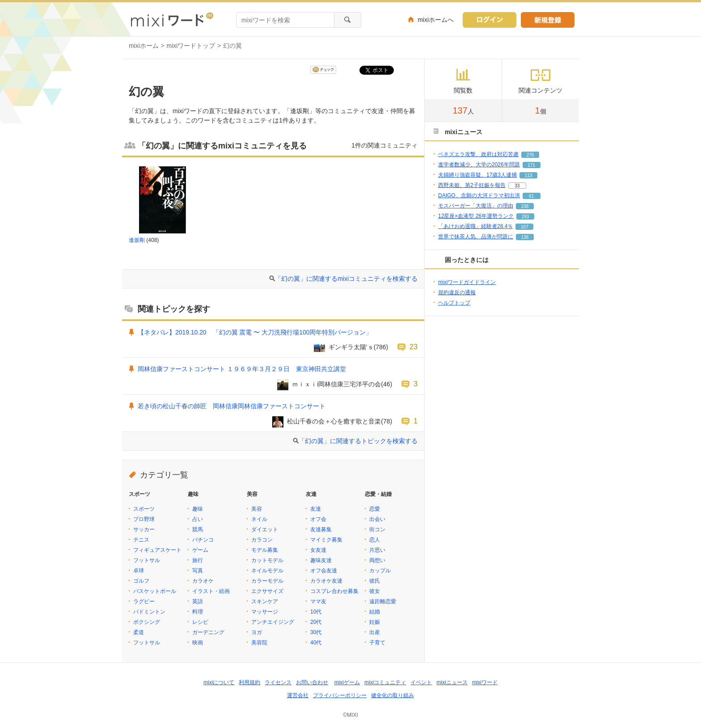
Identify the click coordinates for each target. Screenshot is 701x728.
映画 (198, 643)
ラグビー (144, 601)
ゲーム (200, 550)
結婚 (375, 612)
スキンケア (265, 601)
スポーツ (144, 509)
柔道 (139, 632)
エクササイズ (267, 591)
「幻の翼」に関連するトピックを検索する (358, 441)
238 (525, 206)
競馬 (198, 529)
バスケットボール (155, 591)
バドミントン (149, 612)
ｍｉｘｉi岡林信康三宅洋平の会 (336, 384)
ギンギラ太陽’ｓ (351, 347)
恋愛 (375, 509)
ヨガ (257, 632)
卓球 (139, 571)
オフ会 (318, 519)
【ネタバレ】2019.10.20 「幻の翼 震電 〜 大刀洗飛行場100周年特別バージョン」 (255, 332)
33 (517, 186)
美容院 (259, 643)
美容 (257, 509)
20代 (316, 622)
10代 (316, 612)
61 (531, 196)
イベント (421, 682)
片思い (377, 550)
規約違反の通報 (457, 292)
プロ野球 (144, 519)
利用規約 (249, 682)
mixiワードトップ (191, 46)
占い (198, 519)
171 (531, 165)
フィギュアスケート (157, 550)
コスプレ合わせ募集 (334, 591)
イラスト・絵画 (211, 591)
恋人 (375, 540)
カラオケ (203, 581)
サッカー (144, 529)
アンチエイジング (273, 622)
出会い (377, 519)
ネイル (259, 519)
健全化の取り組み (393, 695)
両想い (377, 560)
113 (529, 176)
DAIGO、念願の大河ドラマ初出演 (479, 195)
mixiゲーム (347, 682)
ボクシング (147, 622)
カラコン (262, 540)
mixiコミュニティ (385, 682)
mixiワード (485, 682)
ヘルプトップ (454, 303)
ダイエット (265, 529)
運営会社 (298, 695)
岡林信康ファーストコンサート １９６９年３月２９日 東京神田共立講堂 (242, 369)
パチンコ (203, 540)
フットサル (147, 560)
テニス (141, 540)
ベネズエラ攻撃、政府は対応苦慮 (478, 154)
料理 (198, 612)
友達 (316, 509)
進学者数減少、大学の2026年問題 (479, 165)
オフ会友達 (324, 571)
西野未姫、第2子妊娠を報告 (472, 185)
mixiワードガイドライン (467, 282)
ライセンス (278, 682)
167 (525, 227)
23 (414, 347)
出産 (375, 632)
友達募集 (321, 529)
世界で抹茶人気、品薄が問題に (476, 237)
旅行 (198, 560)
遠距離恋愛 (383, 601)
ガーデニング (208, 632)
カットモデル (267, 560)
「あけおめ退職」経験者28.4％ (475, 226)
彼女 (375, 591)
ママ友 (318, 601)
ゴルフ (141, 581)
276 (530, 155)
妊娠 (375, 622)
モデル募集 (265, 550)
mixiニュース (452, 682)
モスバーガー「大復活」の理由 (476, 206)
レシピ (200, 622)
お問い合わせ (312, 682)
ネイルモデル (267, 571)
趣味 (198, 509)
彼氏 (375, 581)
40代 (316, 643)
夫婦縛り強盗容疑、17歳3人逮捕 (477, 175)
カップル (380, 571)
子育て (377, 643)
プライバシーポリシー (340, 695)
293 (526, 217)
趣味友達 (321, 560)
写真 (198, 571)
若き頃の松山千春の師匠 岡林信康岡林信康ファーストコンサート (232, 406)
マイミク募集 (326, 540)
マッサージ (265, 612)
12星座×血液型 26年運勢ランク (476, 216)
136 (525, 237)
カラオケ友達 (326, 581)
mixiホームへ (436, 20)
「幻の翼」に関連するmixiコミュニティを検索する (346, 279)
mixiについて (219, 682)
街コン (377, 529)
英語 (198, 601)
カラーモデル (267, 581)
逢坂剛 (137, 240)
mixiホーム (144, 46)
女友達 (318, 550)
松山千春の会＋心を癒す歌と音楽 (334, 421)
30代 (316, 632)
